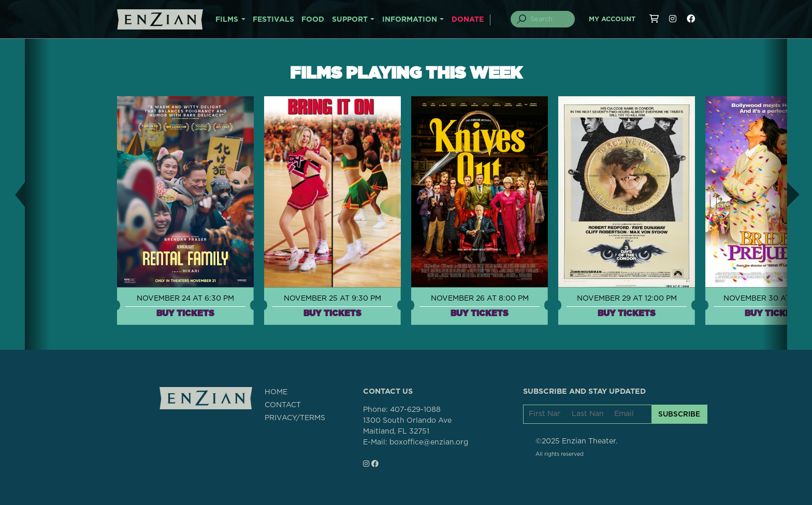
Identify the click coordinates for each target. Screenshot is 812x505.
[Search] (549, 19)
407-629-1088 (415, 410)
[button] (12, 194)
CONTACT (283, 405)
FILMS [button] (227, 20)
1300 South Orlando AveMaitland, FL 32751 (407, 426)
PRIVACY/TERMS (295, 418)
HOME (276, 392)
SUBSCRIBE (679, 414)
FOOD (313, 20)
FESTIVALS (273, 20)
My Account (612, 19)
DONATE (468, 20)
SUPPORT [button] (350, 20)
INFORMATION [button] (410, 20)
